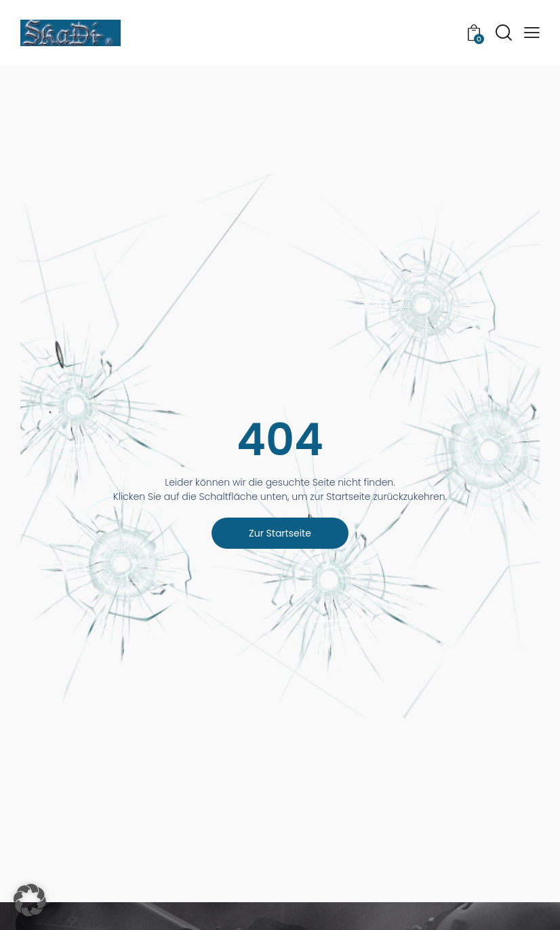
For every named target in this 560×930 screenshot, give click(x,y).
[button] (532, 33)
